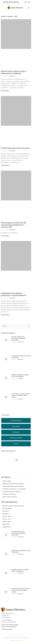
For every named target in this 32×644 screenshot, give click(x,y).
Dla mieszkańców (7, 509)
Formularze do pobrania (9, 494)
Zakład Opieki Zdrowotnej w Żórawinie (13, 484)
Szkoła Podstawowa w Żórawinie (11, 492)
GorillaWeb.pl (19, 640)
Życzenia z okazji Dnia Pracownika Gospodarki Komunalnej (18, 338)
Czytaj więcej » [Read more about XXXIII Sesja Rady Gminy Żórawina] (5, 165)
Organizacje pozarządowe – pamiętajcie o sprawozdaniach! (13, 294)
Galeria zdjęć (6, 524)
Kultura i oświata (7, 516)
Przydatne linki (6, 527)
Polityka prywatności (7, 629)
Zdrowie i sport (7, 519)
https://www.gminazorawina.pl (10, 625)
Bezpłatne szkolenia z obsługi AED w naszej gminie (20, 376)
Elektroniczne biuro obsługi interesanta (13, 506)
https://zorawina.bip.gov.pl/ (9, 627)
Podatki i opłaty (7, 481)
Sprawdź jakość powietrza (10, 497)
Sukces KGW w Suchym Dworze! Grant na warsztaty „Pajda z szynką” (21, 395)
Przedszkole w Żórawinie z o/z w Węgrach (14, 489)
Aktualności (13, 76)
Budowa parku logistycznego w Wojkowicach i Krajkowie (14, 72)
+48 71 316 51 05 (8, 620)
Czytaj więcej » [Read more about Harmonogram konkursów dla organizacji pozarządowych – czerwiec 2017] (5, 236)
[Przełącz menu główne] (29, 8)
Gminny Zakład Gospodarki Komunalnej (13, 486)
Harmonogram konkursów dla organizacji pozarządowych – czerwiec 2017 (13, 225)
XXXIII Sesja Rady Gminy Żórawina (15, 148)
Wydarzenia (6, 514)
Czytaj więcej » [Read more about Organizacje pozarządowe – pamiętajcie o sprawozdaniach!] (5, 315)
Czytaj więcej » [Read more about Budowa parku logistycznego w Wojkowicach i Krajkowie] (5, 91)
